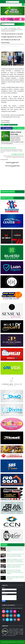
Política (6, 28)
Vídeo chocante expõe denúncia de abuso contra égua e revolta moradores (16, 578)
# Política (6, 125)
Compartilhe (7, 128)
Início (2, 28)
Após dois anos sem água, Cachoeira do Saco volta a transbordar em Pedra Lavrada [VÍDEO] (15, 572)
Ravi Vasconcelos (12, 28)
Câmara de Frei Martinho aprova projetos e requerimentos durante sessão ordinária (15, 566)
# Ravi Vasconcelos (13, 125)
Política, (16, 46)
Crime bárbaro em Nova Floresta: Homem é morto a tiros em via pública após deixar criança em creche (16, 549)
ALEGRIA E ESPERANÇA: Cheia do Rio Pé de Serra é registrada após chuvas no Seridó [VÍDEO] (15, 561)
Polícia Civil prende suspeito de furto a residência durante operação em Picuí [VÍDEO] (15, 555)
